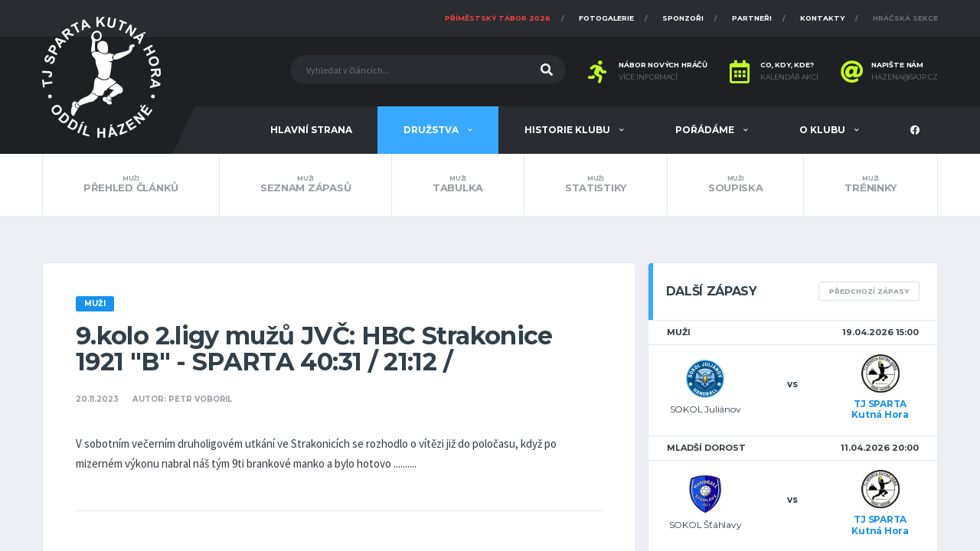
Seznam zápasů (305, 184)
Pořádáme (706, 130)
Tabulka (458, 184)
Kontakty (822, 18)
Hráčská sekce (905, 18)
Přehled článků (131, 184)
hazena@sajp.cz (905, 77)
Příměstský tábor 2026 (498, 18)
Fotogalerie (606, 18)
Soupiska (736, 184)
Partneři (752, 18)
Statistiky (596, 184)
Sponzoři (683, 18)
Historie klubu (568, 130)
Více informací (648, 77)
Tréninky (871, 184)
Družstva (432, 130)
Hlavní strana (311, 130)
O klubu (823, 130)
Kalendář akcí (789, 77)
